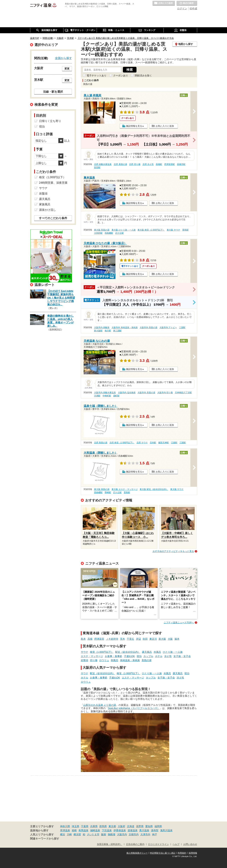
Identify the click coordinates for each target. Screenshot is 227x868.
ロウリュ (104, 660)
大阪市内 (122, 834)
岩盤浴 (85, 660)
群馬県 (103, 826)
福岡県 (158, 826)
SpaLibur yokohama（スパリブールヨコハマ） (134, 708)
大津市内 (145, 834)
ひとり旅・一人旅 (173, 652)
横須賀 (77, 834)
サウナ (85, 652)
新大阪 (162, 639)
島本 (83, 639)
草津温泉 (65, 830)
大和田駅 (98, 233)
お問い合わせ (190, 844)
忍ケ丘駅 (120, 233)
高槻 (90, 639)
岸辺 (138, 639)
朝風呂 (115, 660)
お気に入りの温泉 (164, 3)
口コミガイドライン (158, 844)
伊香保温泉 (120, 830)
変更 (67, 69)
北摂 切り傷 (135, 164)
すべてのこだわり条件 (53, 218)
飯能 (104, 834)
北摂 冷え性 (148, 164)
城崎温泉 (95, 830)
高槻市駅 (181, 164)
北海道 (131, 826)
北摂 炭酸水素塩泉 (103, 164)
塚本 (177, 639)
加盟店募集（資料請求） (110, 844)
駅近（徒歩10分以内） (128, 652)
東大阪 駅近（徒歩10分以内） (154, 489)
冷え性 (168, 656)
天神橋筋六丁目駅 (183, 393)
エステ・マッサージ (92, 656)
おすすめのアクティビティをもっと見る (173, 551)
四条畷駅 (109, 233)
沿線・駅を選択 (53, 92)
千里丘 (130, 639)
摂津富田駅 (170, 164)
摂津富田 (99, 639)
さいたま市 (93, 834)
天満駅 (97, 396)
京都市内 (134, 834)
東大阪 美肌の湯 (102, 230)
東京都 (112, 826)
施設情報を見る (134, 126)
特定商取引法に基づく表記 (163, 853)
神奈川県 (65, 826)
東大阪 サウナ (173, 230)
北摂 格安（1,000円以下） (122, 443)
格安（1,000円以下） (102, 652)
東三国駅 (117, 331)
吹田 (145, 639)
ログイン (182, 8)
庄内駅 (153, 443)
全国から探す (63, 58)
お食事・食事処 (113, 656)
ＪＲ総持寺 (112, 639)
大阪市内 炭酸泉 (102, 327)
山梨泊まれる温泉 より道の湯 (100, 705)
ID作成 (193, 8)
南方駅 (108, 331)
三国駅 (182, 327)
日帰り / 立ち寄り (50, 121)
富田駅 (97, 167)
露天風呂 (147, 652)
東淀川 (153, 639)
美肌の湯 (147, 660)
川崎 (69, 834)
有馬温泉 (83, 830)
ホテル (159, 656)
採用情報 (193, 853)
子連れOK (129, 656)
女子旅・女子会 (182, 656)
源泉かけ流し (48, 210)
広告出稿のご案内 (135, 844)
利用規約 (182, 853)
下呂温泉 (107, 830)
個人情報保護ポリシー (137, 853)
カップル (148, 656)
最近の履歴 (187, 3)
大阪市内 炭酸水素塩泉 (105, 393)
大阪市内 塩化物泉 (127, 393)
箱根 (74, 830)
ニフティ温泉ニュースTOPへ (179, 622)
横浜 (63, 834)
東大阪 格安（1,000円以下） (151, 230)
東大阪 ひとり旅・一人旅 (123, 230)
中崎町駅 (107, 396)
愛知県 (149, 826)
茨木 (123, 639)
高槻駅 (159, 164)
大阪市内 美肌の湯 (148, 327)
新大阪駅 (98, 331)
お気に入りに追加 (165, 126)
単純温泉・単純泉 (130, 660)
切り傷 (94, 660)
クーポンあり (121, 76)
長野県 (140, 826)
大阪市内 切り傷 (165, 393)
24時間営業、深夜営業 (53, 183)
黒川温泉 (144, 830)
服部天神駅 (164, 443)
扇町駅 (116, 396)
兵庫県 (94, 826)
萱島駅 (185, 230)
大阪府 (121, 826)
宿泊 (139, 656)
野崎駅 (108, 492)
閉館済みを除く (143, 76)
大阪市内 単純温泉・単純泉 (125, 327)
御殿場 (112, 834)
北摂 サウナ (142, 443)
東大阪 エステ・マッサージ (125, 489)
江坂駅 (174, 443)
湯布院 (155, 830)
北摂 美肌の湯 (120, 164)
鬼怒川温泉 (166, 830)
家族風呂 (45, 204)
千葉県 (85, 826)
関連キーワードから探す (45, 839)
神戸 (155, 834)
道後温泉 (133, 830)
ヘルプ (176, 844)
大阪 (170, 639)
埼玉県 (75, 826)
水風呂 (157, 652)
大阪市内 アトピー (168, 327)
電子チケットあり (97, 76)
